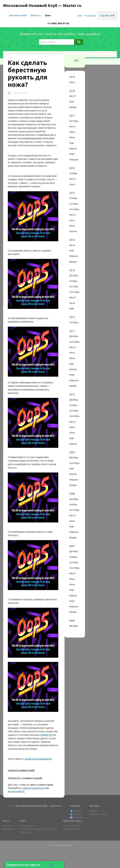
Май (71, 102)
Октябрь (74, 121)
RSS (74, 61)
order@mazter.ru (71, 829)
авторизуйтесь (16, 791)
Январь (73, 107)
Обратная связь (72, 821)
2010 (72, 394)
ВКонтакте (77, 817)
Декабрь (74, 275)
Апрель (73, 148)
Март (72, 154)
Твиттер (76, 814)
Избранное (9, 829)
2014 (72, 240)
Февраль (74, 160)
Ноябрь (73, 173)
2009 (72, 452)
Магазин (94, 806)
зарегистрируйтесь (33, 788)
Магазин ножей (18, 15)
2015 (72, 193)
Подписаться (27, 826)
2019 (72, 77)
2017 (72, 116)
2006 (72, 621)
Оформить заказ (98, 814)
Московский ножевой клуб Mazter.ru (39, 829)
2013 (72, 270)
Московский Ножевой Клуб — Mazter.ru (42, 5)
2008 (72, 494)
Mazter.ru (36, 15)
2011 (72, 331)
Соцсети (75, 806)
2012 (72, 317)
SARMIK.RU (46, 735)
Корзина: (107, 15)
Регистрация (90, 16)
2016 (72, 168)
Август (73, 96)
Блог (48, 15)
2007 (72, 546)
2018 (72, 91)
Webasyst (67, 845)
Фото (6, 821)
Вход (80, 16)
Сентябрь (74, 209)
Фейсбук (76, 811)
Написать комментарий (21, 770)
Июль (72, 132)
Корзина (94, 811)
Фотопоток (9, 826)
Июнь (72, 82)
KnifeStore (25, 832)
